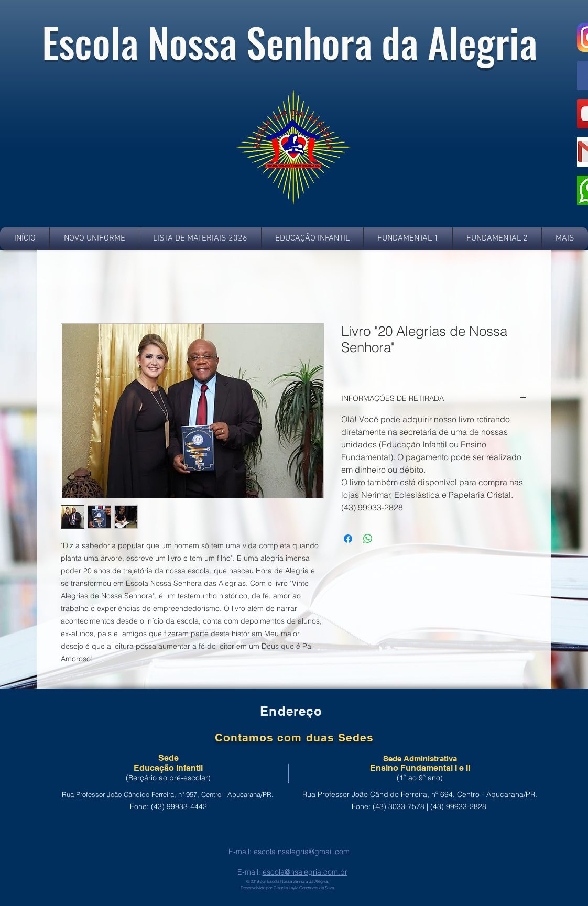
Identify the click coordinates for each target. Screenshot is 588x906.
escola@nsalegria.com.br (305, 872)
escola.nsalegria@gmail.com (302, 852)
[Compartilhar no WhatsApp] (368, 539)
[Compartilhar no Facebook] (348, 539)
